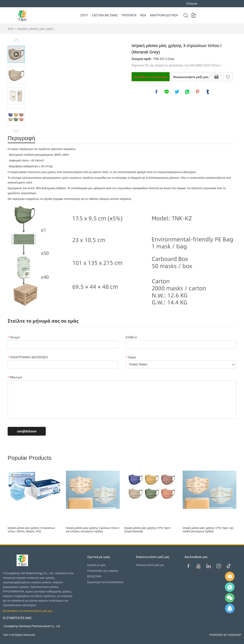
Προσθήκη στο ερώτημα (151, 77)
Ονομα (14, 337)
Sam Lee (230, 587)
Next (16, 131)
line (167, 92)
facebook (156, 92)
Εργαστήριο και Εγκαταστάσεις (106, 582)
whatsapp (187, 92)
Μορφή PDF (217, 77)
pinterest (197, 92)
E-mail (230, 576)
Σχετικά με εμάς (105, 15)
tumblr (208, 92)
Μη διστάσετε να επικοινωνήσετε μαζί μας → (29, 611)
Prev (16, 40)
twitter (177, 92)
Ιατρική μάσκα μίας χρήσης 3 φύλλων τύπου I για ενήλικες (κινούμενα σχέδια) (93, 530)
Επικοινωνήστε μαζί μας (191, 77)
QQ (230, 608)
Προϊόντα (129, 15)
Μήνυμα (15, 377)
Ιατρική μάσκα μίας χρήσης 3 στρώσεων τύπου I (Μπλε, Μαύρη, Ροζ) (31, 530)
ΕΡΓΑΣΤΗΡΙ (94, 576)
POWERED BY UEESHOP (225, 635)
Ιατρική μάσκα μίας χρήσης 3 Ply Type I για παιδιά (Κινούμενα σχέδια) (208, 530)
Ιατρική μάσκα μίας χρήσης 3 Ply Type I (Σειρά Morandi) (148, 530)
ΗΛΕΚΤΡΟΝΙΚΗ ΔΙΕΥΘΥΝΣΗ (28, 357)
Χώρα (131, 357)
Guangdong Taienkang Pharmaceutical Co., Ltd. (32, 626)
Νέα (143, 15)
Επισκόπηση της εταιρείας (103, 571)
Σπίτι (84, 15)
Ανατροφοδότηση (164, 15)
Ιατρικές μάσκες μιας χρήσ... (37, 29)
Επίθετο (131, 337)
